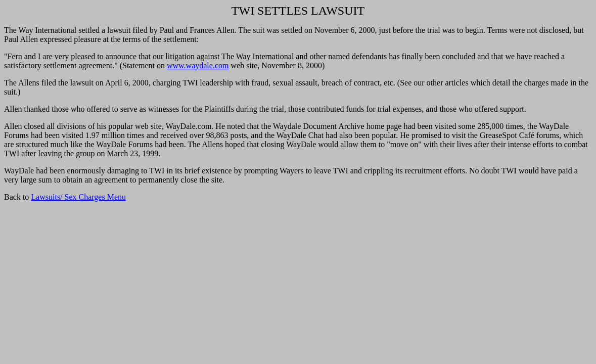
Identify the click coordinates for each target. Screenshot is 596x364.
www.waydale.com (198, 65)
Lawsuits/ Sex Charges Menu (78, 197)
